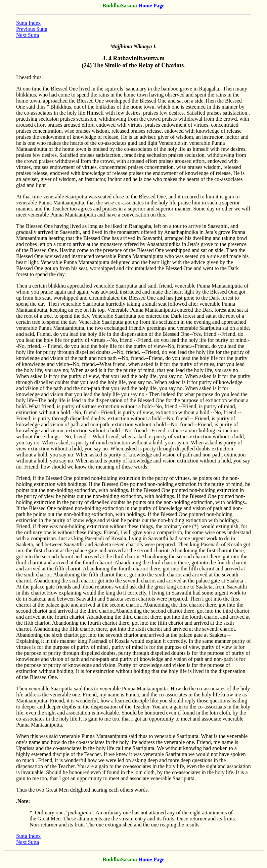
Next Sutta (28, 35)
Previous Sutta (32, 29)
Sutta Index (28, 23)
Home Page (151, 6)
